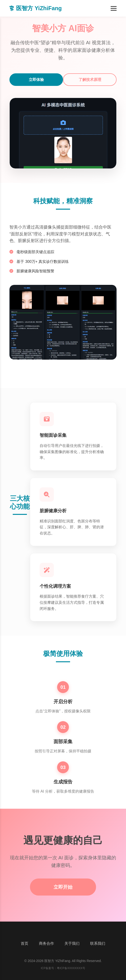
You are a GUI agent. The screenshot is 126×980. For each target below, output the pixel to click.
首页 (25, 943)
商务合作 (46, 943)
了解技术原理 (90, 80)
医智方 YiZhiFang (36, 8)
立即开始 (63, 887)
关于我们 (72, 943)
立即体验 (36, 80)
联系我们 (98, 943)
